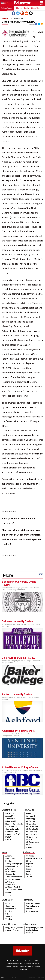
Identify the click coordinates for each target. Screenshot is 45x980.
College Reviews (18, 18)
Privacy (38, 977)
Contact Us (37, 967)
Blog (11, 18)
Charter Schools (22, 8)
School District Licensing (31, 964)
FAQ (36, 961)
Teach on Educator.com (15, 961)
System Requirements (14, 964)
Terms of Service (32, 977)
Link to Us (23, 969)
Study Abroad (37, 8)
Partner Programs (11, 967)
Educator (23, 3)
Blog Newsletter (25, 967)
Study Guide (28, 961)
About (42, 977)
